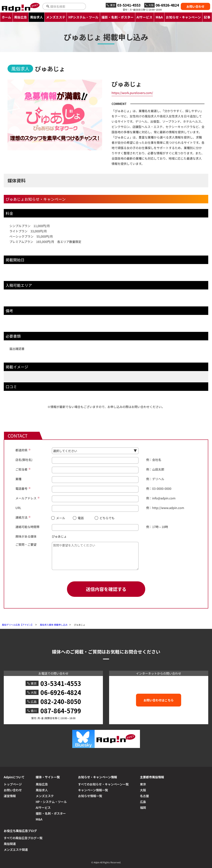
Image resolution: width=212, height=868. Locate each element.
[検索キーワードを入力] (67, 6)
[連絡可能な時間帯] (95, 527)
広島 (143, 802)
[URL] (95, 508)
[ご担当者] (95, 470)
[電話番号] (95, 489)
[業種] (95, 480)
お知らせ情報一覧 (90, 796)
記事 (207, 17)
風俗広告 (21, 17)
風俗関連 (10, 844)
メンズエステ (56, 17)
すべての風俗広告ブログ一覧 (23, 838)
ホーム (6, 17)
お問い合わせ (195, 6)
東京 (143, 784)
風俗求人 (36, 17)
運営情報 (10, 796)
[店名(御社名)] (95, 460)
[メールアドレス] (95, 499)
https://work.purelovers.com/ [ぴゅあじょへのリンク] (132, 93)
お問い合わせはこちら (159, 700)
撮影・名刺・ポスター (118, 17)
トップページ (13, 784)
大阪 (143, 790)
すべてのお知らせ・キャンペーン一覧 (103, 784)
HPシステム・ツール (83, 17)
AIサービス (144, 17)
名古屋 (144, 796)
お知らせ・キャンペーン (183, 17)
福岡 (143, 808)
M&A (159, 17)
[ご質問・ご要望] (95, 556)
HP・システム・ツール (51, 802)
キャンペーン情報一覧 (93, 790)
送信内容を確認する (106, 589)
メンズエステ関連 (16, 850)
